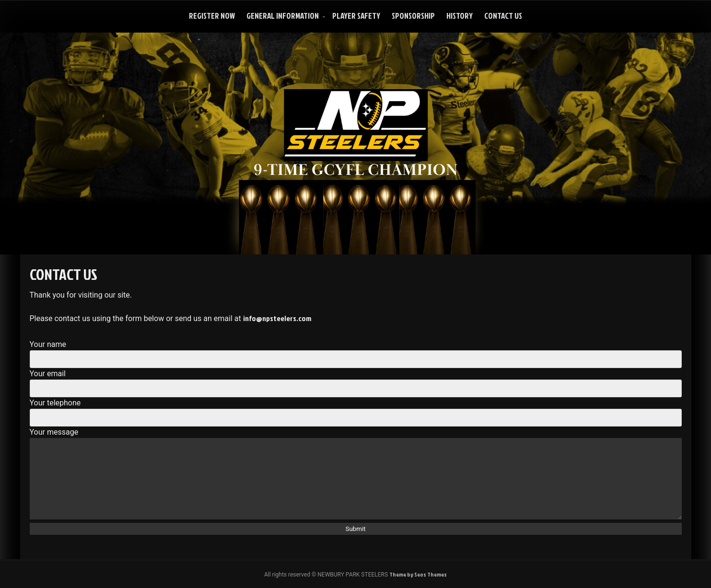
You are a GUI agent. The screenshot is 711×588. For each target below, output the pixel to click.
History (460, 16)
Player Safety (356, 16)
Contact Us (503, 16)
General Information (283, 16)
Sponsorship (413, 16)
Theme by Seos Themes (418, 574)
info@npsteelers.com (277, 318)
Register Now (212, 16)
